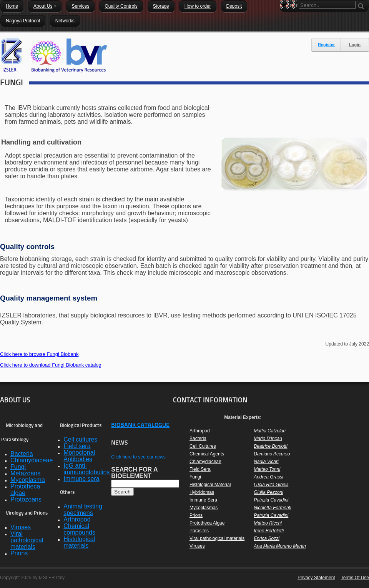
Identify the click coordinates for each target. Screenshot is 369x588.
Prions (196, 515)
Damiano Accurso (272, 454)
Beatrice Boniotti (270, 446)
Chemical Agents (207, 454)
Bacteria (198, 439)
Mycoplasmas (204, 508)
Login (355, 45)
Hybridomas (202, 492)
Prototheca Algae (207, 523)
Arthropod (200, 431)
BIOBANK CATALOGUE (140, 425)
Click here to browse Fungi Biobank (39, 354)
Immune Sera (203, 500)
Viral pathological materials (217, 538)
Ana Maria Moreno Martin (280, 546)
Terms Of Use (355, 578)
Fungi (195, 477)
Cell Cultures (203, 446)
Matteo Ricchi (268, 523)
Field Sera (200, 469)
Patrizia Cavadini (271, 500)
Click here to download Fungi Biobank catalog (51, 365)
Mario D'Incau (268, 439)
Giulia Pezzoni (268, 492)
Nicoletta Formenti (272, 508)
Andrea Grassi (268, 477)
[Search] (327, 5)
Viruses (197, 546)
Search (286, 18)
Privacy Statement (316, 578)
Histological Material (210, 485)
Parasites (199, 531)
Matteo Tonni (267, 469)
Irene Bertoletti (269, 531)
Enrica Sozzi (267, 538)
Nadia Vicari (266, 462)
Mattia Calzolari (270, 431)
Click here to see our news (138, 457)
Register (326, 45)
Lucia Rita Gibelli (271, 485)
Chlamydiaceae (205, 462)
